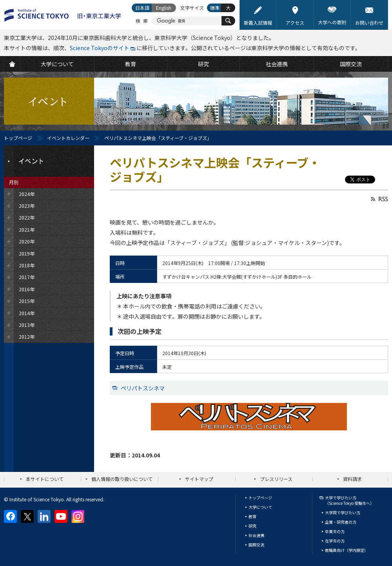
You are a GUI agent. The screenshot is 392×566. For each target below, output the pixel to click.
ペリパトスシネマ (143, 388)
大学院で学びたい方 (343, 512)
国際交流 (256, 545)
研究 (252, 526)
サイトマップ (199, 479)
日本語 (142, 8)
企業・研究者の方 (341, 522)
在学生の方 (335, 541)
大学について (260, 507)
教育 (252, 516)
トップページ (18, 138)
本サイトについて (45, 479)
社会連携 (256, 535)
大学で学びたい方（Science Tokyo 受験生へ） (349, 500)
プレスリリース (276, 479)
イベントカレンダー (68, 138)
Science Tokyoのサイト (100, 48)
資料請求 (352, 479)
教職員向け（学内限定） (347, 550)
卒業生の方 (335, 531)
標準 (215, 8)
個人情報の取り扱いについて (122, 479)
